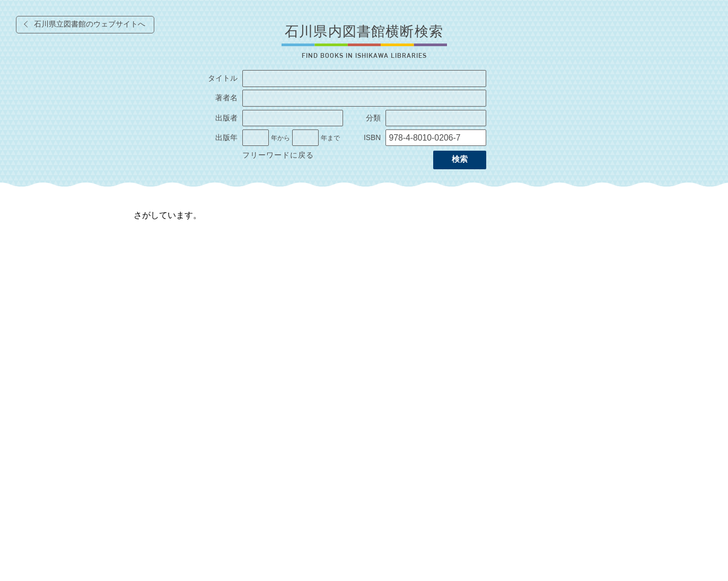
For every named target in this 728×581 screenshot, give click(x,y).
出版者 (226, 118)
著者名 (226, 98)
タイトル (223, 78)
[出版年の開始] (256, 138)
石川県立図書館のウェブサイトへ (90, 24)
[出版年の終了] (305, 138)
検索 (460, 159)
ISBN (372, 138)
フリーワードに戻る (278, 155)
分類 (373, 118)
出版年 (226, 138)
